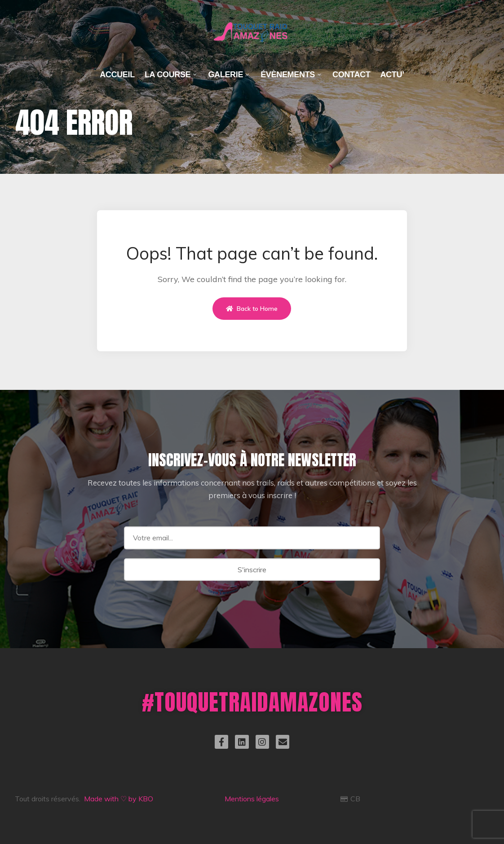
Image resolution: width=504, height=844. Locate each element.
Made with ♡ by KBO (119, 799)
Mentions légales (252, 799)
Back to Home (252, 309)
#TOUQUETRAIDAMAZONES (252, 702)
